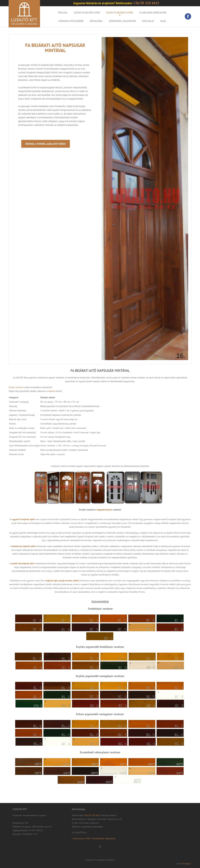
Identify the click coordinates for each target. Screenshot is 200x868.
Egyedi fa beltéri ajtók (87, 13)
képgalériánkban (105, 510)
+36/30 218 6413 (93, 815)
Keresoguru (186, 864)
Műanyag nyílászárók (71, 21)
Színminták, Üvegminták (122, 21)
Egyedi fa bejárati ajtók (120, 13)
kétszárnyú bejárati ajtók (24, 546)
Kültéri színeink (16, 387)
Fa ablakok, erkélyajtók (153, 13)
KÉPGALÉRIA (96, 21)
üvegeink (51, 391)
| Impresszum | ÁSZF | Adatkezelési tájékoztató (94, 838)
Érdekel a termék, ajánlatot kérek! (46, 144)
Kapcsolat (148, 21)
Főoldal (63, 13)
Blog (163, 21)
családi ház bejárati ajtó (22, 563)
